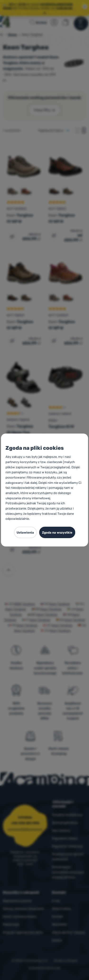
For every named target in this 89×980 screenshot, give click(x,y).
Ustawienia (25, 533)
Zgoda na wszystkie (57, 533)
